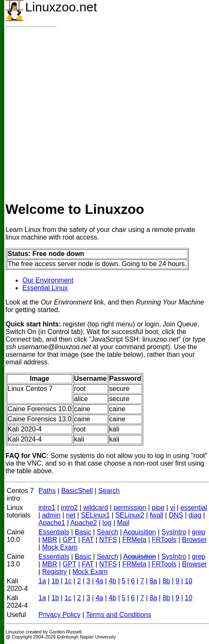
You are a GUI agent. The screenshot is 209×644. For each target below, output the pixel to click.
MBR (50, 540)
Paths (47, 491)
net (71, 515)
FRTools (164, 540)
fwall (157, 515)
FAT (88, 540)
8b (166, 581)
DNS (176, 515)
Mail (123, 523)
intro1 (47, 508)
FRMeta (134, 540)
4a (100, 581)
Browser (194, 540)
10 (189, 581)
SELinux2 (130, 515)
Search (109, 491)
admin (52, 515)
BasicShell (77, 491)
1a (42, 581)
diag (195, 515)
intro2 (69, 508)
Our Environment (48, 280)
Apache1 (52, 523)
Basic (83, 532)
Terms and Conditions (118, 615)
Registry (55, 572)
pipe (158, 508)
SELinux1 (96, 515)
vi (173, 508)
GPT (69, 540)
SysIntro (174, 532)
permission (130, 508)
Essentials (54, 532)
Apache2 (83, 523)
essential (194, 508)
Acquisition (140, 532)
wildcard (96, 508)
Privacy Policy (60, 615)
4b (112, 581)
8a (153, 581)
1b (55, 581)
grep (198, 532)
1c (68, 581)
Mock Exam (60, 547)
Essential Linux (45, 288)
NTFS (108, 540)
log (107, 523)
